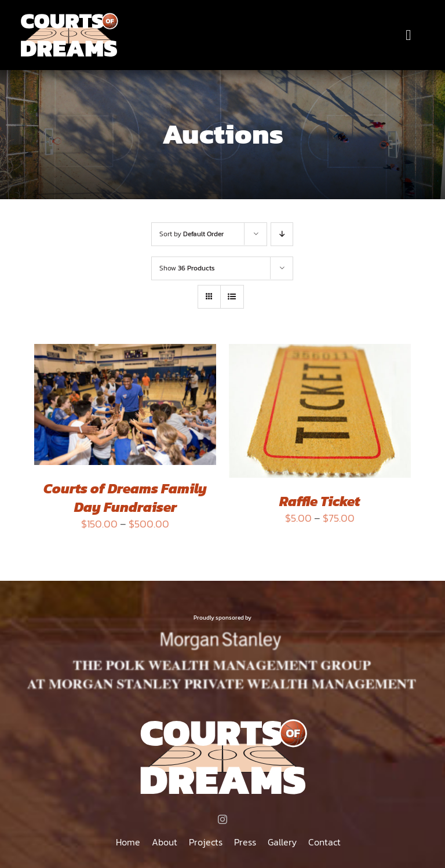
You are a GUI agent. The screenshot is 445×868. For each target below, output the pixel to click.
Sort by (192, 234)
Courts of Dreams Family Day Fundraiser (125, 497)
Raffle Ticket (320, 501)
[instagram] (222, 819)
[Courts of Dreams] (69, 17)
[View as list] (232, 297)
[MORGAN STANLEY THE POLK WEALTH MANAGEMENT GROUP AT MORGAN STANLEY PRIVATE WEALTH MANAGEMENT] (223, 633)
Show (187, 268)
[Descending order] (282, 234)
